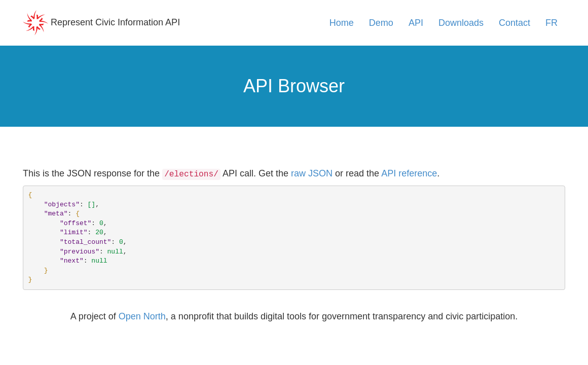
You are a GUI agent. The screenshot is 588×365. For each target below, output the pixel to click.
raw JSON (312, 173)
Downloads (461, 23)
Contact (514, 23)
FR (552, 23)
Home (342, 23)
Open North (142, 316)
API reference (409, 173)
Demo (381, 23)
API (416, 23)
